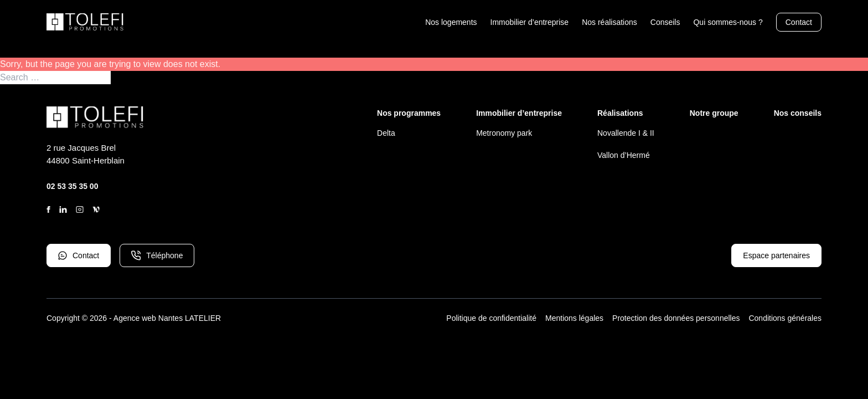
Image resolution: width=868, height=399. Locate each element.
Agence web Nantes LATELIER (167, 318)
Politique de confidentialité (491, 318)
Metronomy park (504, 133)
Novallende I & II (626, 133)
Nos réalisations (609, 22)
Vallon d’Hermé (624, 155)
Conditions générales (785, 318)
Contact (799, 22)
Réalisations (620, 113)
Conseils (665, 22)
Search (125, 78)
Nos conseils (798, 113)
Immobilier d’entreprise (530, 22)
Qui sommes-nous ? (728, 22)
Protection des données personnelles (676, 318)
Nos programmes (409, 113)
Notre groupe (714, 113)
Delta (386, 133)
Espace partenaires (776, 255)
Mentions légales (574, 318)
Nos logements (451, 22)
